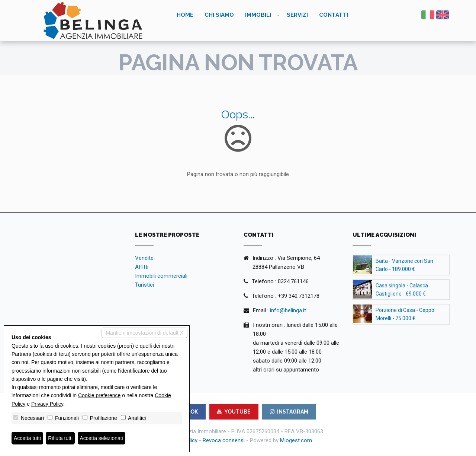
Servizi (297, 15)
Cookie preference (99, 395)
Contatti (334, 15)
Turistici (144, 285)
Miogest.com (296, 440)
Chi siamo (219, 15)
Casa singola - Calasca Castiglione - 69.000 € (402, 290)
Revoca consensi (224, 440)
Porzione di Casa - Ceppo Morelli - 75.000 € (405, 314)
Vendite (144, 258)
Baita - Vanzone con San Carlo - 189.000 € (404, 265)
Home (185, 15)
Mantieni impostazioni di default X (144, 333)
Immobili (258, 15)
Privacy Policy (47, 404)
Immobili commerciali (161, 276)
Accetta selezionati (102, 438)
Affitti (142, 267)
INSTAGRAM (289, 412)
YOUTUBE (234, 412)
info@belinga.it (288, 310)
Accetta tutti (27, 438)
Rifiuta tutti (61, 438)
